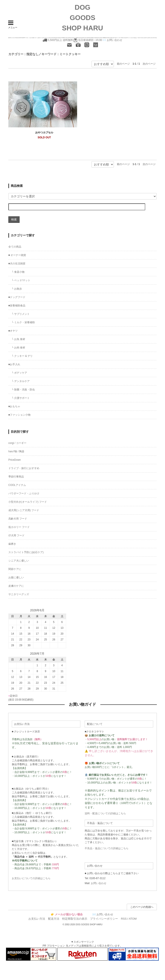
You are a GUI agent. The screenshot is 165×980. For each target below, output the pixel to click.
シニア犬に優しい (19, 561)
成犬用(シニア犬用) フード (24, 510)
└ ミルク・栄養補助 (23, 322)
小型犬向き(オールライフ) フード (28, 502)
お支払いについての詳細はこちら (31, 878)
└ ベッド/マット (21, 280)
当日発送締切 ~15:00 (88, 40)
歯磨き (12, 544)
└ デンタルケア (21, 381)
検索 (14, 219)
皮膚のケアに (16, 586)
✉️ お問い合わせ (112, 40)
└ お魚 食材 (18, 339)
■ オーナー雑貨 (17, 255)
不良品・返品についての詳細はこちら (107, 848)
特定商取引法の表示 (75, 919)
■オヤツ (13, 331)
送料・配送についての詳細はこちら (105, 813)
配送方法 (54, 919)
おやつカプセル (44, 133)
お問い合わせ (99, 883)
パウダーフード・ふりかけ (24, 493)
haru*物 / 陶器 (16, 451)
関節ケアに (15, 569)
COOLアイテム (17, 485)
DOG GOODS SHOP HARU (82, 18)
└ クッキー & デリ (22, 356)
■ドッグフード (17, 297)
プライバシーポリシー (104, 919)
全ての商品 (15, 247)
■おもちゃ (14, 406)
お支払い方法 (37, 919)
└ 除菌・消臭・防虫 (23, 390)
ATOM (133, 919)
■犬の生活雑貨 (17, 264)
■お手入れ (14, 364)
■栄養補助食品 (17, 306)
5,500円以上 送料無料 (60, 40)
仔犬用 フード (16, 535)
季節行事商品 (16, 477)
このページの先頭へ (142, 907)
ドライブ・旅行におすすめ (24, 468)
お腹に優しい (16, 577)
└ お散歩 (17, 289)
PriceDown (15, 460)
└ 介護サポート (21, 398)
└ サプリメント (21, 314)
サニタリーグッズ (19, 594)
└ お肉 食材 (18, 348)
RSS (124, 919)
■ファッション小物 (19, 415)
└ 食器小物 (18, 272)
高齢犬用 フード (18, 519)
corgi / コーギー (17, 443)
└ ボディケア (19, 373)
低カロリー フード (19, 527)
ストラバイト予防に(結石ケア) (26, 552)
